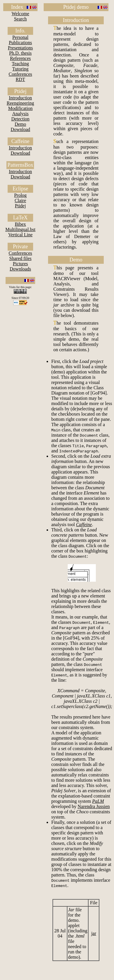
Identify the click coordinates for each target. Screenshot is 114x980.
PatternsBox (20, 165)
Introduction (20, 98)
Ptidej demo (76, 7)
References (20, 58)
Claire (20, 200)
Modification (21, 108)
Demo (20, 124)
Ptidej (20, 91)
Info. (20, 31)
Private (20, 247)
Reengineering (20, 103)
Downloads (20, 269)
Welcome (20, 14)
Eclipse (20, 189)
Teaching (20, 64)
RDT (20, 79)
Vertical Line (20, 235)
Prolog (20, 195)
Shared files (21, 258)
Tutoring (20, 69)
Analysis (20, 114)
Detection (20, 119)
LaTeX (21, 218)
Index (17, 7)
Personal (20, 37)
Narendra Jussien (94, 806)
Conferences (21, 74)
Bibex (20, 224)
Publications (20, 43)
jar (94, 933)
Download (20, 129)
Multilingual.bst (20, 229)
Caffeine (21, 141)
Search (21, 19)
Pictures (21, 264)
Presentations (20, 48)
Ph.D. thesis (20, 53)
